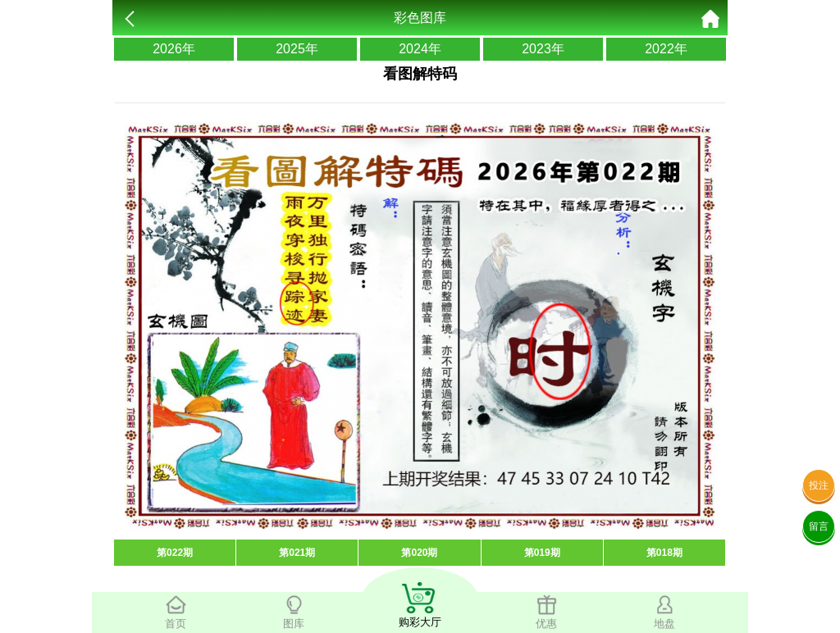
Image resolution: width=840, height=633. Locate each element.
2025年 (297, 49)
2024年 (420, 49)
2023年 (543, 49)
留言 (819, 526)
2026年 (174, 49)
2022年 (666, 49)
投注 (819, 485)
